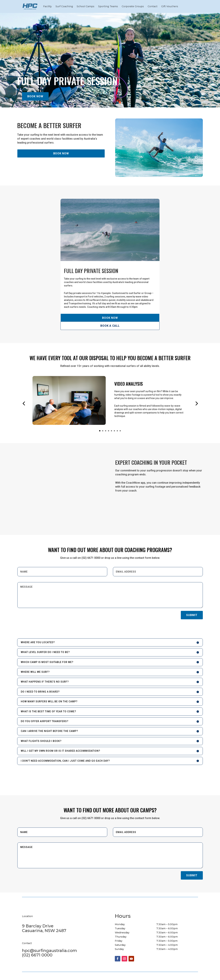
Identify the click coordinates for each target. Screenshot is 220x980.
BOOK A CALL (110, 326)
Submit (192, 615)
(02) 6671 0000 (37, 955)
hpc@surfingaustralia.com (49, 951)
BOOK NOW (35, 96)
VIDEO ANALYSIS (129, 384)
